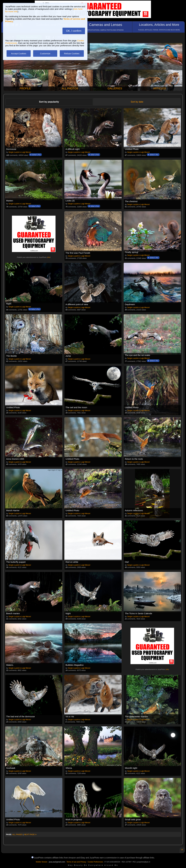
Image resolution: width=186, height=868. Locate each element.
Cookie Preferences (95, 862)
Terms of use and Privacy (76, 862)
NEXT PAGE (30, 834)
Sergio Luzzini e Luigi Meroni (20, 152)
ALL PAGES (17, 834)
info (49, 257)
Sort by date (137, 102)
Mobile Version (42, 862)
